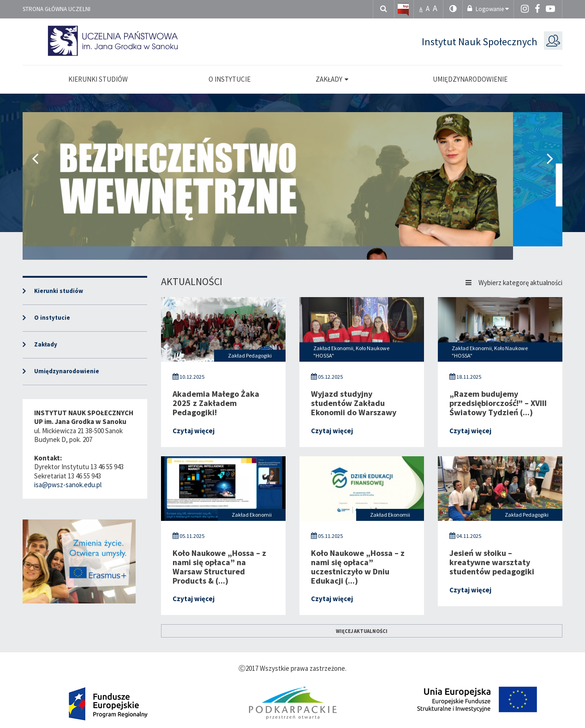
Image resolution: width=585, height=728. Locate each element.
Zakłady (46, 344)
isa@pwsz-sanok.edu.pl (68, 485)
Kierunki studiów (59, 291)
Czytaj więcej (194, 431)
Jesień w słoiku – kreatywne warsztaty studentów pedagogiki (492, 562)
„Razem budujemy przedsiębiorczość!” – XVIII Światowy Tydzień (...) (498, 403)
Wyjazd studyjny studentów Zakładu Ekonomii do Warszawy (354, 403)
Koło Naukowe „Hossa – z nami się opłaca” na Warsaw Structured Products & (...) (219, 567)
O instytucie (52, 318)
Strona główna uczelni (57, 9)
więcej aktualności (362, 631)
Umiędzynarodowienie (67, 371)
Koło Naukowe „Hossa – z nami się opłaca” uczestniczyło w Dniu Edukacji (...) (358, 567)
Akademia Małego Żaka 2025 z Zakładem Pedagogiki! (216, 403)
